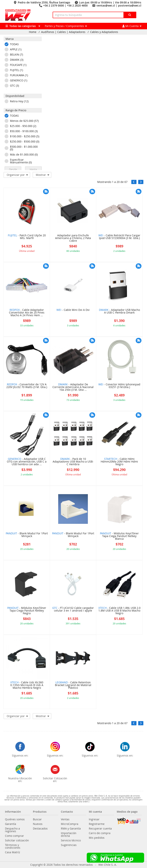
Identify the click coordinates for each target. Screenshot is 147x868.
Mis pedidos (97, 838)
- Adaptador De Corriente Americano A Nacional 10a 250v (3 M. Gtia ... (73, 387)
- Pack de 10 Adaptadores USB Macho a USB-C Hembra (73, 462)
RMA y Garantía (71, 829)
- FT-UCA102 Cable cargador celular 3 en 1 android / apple (73, 609)
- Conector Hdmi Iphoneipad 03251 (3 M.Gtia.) (119, 386)
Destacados (40, 829)
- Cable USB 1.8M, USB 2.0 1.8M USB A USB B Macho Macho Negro (119, 611)
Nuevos (38, 824)
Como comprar (14, 836)
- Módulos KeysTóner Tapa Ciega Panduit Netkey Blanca (119, 536)
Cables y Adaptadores (104, 32)
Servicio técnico (71, 840)
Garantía (11, 824)
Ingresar (94, 819)
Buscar (37, 819)
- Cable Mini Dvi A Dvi (73, 310)
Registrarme (97, 824)
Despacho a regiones (12, 830)
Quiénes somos (15, 819)
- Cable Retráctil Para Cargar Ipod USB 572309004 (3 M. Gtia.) (119, 237)
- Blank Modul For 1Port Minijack (27, 535)
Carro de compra (100, 833)
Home (33, 32)
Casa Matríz (13, 852)
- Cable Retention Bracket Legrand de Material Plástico (73, 685)
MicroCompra (70, 824)
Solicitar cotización (17, 840)
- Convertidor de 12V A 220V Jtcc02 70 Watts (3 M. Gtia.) (27, 386)
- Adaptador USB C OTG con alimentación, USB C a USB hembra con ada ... (27, 462)
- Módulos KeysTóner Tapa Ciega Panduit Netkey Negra (27, 611)
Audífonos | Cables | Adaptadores (63, 32)
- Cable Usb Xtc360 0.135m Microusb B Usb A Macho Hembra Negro (27, 685)
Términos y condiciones (13, 846)
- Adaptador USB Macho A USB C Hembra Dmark (119, 311)
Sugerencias (69, 845)
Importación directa (69, 834)
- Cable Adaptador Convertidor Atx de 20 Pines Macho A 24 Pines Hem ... (27, 313)
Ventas (65, 819)
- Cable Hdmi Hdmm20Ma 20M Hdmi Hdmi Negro (119, 462)
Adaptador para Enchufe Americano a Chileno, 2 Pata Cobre (73, 238)
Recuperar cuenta (100, 829)
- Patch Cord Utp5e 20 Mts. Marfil (27, 237)
